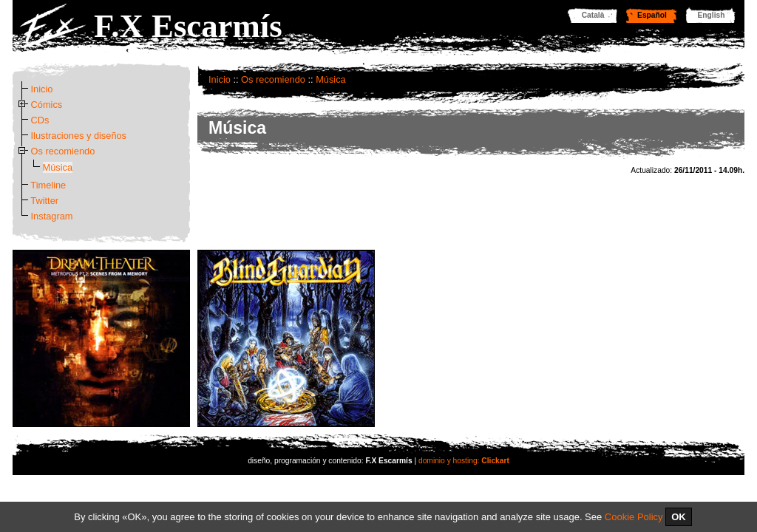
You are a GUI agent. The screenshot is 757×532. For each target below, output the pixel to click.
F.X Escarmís (188, 26)
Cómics (47, 105)
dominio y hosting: (464, 461)
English (712, 15)
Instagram (52, 216)
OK (679, 517)
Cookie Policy (634, 517)
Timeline (48, 185)
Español (652, 15)
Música (331, 79)
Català (593, 15)
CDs (40, 120)
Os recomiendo (273, 79)
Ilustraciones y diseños (79, 136)
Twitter (44, 201)
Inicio (220, 79)
